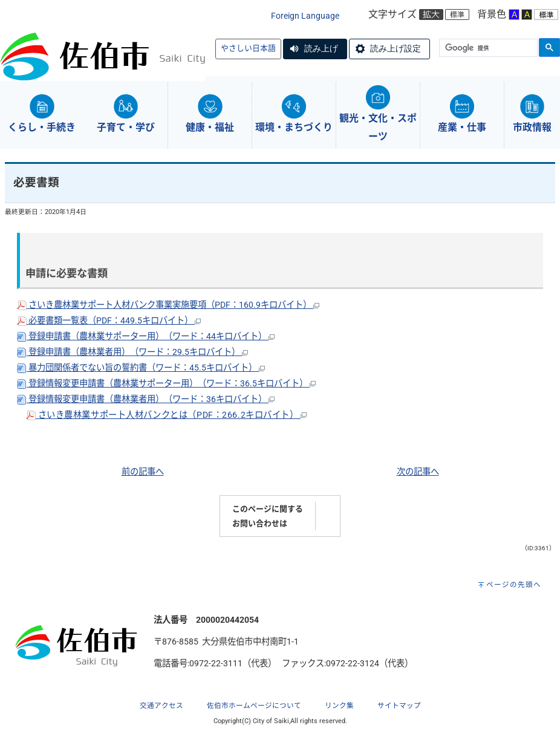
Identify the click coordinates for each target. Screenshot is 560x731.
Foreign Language (305, 16)
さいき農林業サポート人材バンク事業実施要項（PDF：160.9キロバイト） (168, 305)
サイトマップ (399, 706)
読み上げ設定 (396, 48)
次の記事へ (418, 472)
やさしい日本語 (248, 48)
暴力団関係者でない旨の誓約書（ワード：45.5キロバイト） (141, 368)
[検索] (487, 48)
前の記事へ (143, 472)
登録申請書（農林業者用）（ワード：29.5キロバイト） (132, 352)
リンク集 (339, 706)
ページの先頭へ (514, 585)
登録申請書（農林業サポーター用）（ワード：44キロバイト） (146, 336)
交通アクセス (161, 706)
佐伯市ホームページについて (254, 706)
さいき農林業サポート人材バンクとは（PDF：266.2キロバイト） (166, 415)
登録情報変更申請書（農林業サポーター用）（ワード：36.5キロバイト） (166, 384)
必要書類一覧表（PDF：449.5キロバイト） (109, 321)
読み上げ (321, 48)
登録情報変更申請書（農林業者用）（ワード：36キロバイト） (146, 399)
